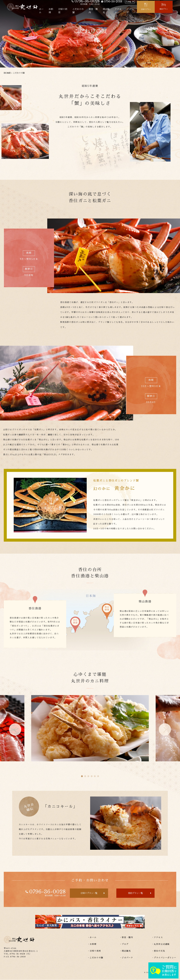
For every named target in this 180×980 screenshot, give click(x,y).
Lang (136, 3)
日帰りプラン (153, 10)
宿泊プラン (171, 10)
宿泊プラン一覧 (137, 893)
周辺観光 (114, 11)
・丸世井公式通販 (161, 945)
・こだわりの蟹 (95, 958)
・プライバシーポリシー (164, 958)
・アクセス (157, 938)
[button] (15, 729)
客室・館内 (101, 11)
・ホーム (92, 938)
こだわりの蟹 (85, 11)
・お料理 (92, 945)
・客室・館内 (126, 938)
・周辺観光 (125, 951)
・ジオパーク (126, 958)
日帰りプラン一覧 (88, 893)
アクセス (126, 11)
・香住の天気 (158, 951)
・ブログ (124, 945)
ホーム (48, 11)
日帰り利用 (70, 11)
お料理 (58, 11)
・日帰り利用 (94, 951)
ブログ (137, 11)
